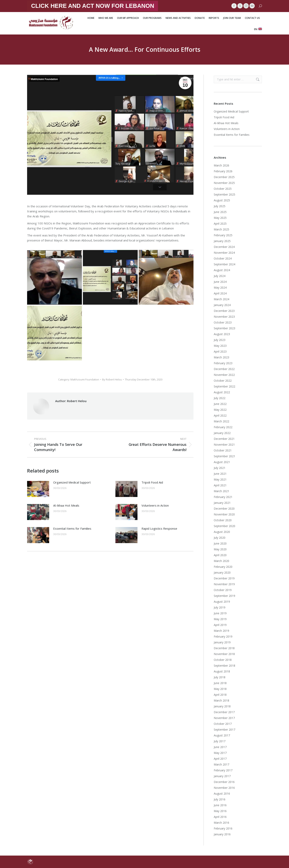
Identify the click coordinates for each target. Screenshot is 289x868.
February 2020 (223, 567)
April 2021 (220, 485)
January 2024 (222, 305)
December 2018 (224, 648)
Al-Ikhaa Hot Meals (66, 505)
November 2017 (224, 718)
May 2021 (220, 479)
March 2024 (221, 299)
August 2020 (222, 532)
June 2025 (220, 212)
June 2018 (220, 683)
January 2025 (222, 241)
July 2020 (220, 538)
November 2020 (224, 514)
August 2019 (222, 602)
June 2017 (220, 747)
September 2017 (224, 730)
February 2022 (223, 427)
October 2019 (223, 590)
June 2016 (220, 805)
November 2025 (224, 183)
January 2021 (222, 503)
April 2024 (220, 293)
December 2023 (224, 311)
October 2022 (223, 381)
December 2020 (224, 509)
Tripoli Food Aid (152, 482)
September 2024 (224, 264)
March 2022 (221, 421)
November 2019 (224, 584)
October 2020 (223, 520)
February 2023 (223, 363)
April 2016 (220, 817)
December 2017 (224, 712)
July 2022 (220, 398)
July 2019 (220, 607)
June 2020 (220, 543)
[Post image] (38, 489)
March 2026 (221, 165)
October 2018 (223, 660)
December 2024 (224, 247)
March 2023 (221, 357)
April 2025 (220, 224)
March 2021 (221, 491)
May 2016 (220, 811)
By (112, 379)
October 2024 (223, 258)
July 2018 (220, 677)
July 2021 (220, 468)
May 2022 (220, 410)
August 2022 (222, 392)
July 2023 (220, 340)
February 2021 (223, 497)
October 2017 (223, 724)
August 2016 (222, 793)
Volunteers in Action (155, 505)
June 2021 (220, 474)
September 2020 (224, 526)
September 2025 (224, 194)
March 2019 (221, 631)
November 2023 (224, 317)
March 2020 (221, 561)
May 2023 (220, 346)
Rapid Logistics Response (159, 528)
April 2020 (220, 555)
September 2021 (224, 456)
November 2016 (224, 788)
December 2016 (224, 782)
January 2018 (222, 706)
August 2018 (222, 671)
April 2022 (220, 415)
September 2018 (224, 666)
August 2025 (222, 200)
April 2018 (220, 695)
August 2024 (222, 270)
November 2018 (224, 654)
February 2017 (223, 770)
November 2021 (224, 445)
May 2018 (220, 689)
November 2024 (224, 253)
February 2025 (223, 235)
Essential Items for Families (72, 528)
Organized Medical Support (72, 482)
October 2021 (223, 450)
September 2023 (224, 328)
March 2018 (221, 700)
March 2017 (221, 764)
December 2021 (224, 439)
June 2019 (220, 613)
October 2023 (223, 322)
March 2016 (221, 823)
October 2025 (223, 189)
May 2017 (220, 753)
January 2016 (222, 834)
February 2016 (223, 828)
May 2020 (220, 549)
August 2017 (222, 735)
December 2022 (224, 369)
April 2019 (220, 625)
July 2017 (220, 741)
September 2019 (224, 596)
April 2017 (220, 759)
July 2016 (220, 799)
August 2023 (222, 334)
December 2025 (224, 177)
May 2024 (220, 287)
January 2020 (222, 572)
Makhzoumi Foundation (44, 79)
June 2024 (220, 282)
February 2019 (223, 636)
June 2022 (220, 404)
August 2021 (222, 462)
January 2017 (222, 776)
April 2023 (220, 351)
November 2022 (224, 375)
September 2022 (224, 386)
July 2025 (220, 206)
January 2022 (222, 433)
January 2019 (222, 642)
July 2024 (220, 276)
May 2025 (220, 218)
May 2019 (220, 619)
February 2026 (223, 171)
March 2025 (221, 229)
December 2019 (224, 578)
